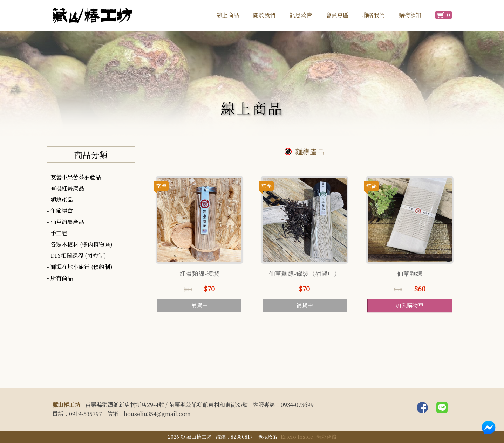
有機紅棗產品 (67, 188)
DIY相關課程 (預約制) (78, 255)
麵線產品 (62, 199)
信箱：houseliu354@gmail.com (149, 414)
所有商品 (62, 278)
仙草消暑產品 (67, 222)
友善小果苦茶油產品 (76, 177)
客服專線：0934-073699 (283, 405)
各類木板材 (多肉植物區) (81, 244)
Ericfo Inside (297, 437)
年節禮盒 (62, 211)
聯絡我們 (374, 15)
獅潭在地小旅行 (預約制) (81, 267)
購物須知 (410, 15)
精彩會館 (326, 437)
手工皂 (59, 233)
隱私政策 (267, 437)
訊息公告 (301, 15)
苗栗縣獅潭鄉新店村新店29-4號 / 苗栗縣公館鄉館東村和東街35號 (166, 405)
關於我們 (264, 15)
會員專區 (337, 15)
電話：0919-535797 (77, 414)
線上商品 (228, 15)
